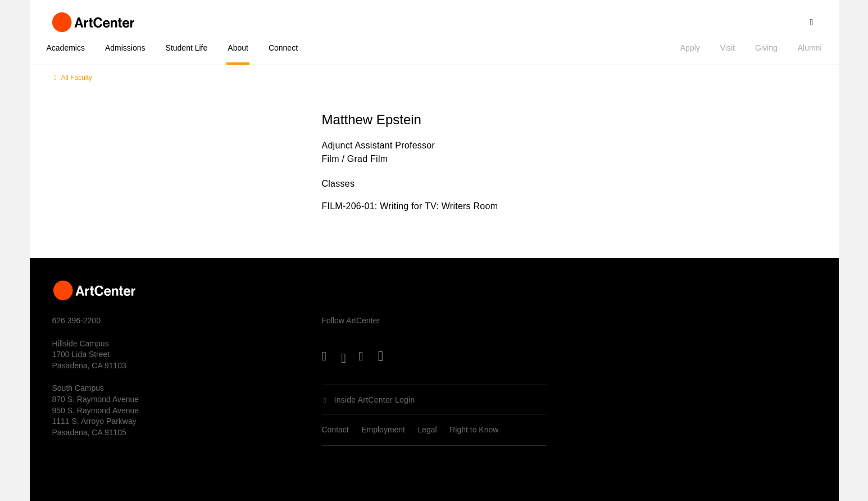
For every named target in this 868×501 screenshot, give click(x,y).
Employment (383, 430)
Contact (335, 430)
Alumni (810, 48)
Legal (427, 430)
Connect (283, 48)
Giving (766, 48)
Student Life (187, 48)
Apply (690, 48)
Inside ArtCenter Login (375, 400)
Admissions (125, 48)
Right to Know (474, 430)
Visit (728, 48)
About (238, 48)
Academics (66, 48)
